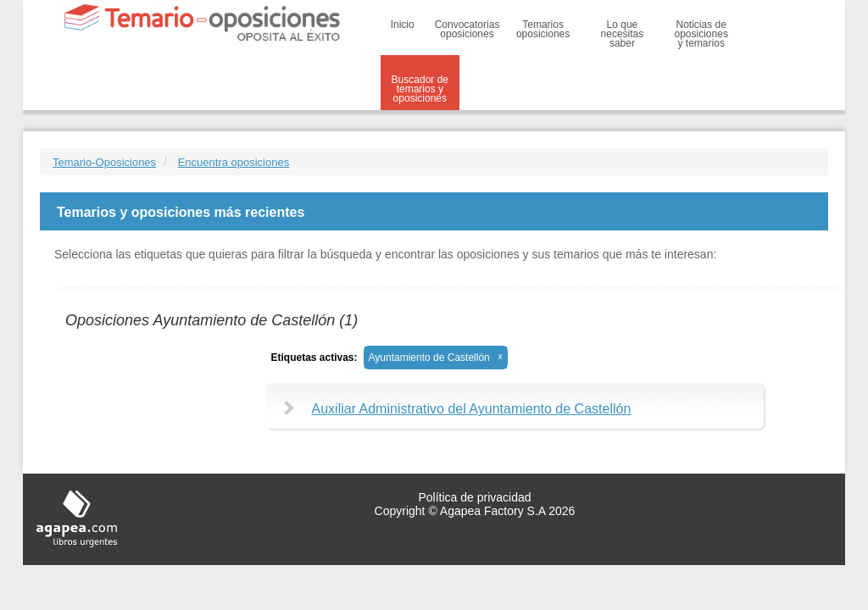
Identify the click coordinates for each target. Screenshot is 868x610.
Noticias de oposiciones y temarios (701, 34)
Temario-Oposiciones (104, 162)
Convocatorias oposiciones (467, 29)
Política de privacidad (474, 497)
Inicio (403, 25)
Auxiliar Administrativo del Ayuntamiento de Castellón (472, 409)
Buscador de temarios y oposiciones (420, 89)
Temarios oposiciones (543, 29)
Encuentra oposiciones (234, 162)
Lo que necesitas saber (623, 34)
